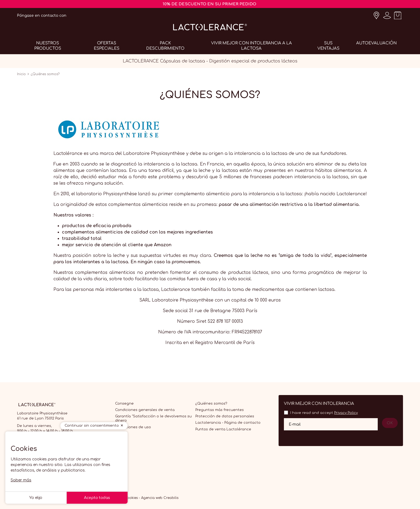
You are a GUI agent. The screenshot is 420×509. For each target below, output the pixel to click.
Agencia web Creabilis (160, 498)
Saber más (21, 480)
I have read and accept (324, 413)
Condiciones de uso (133, 427)
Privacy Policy (346, 413)
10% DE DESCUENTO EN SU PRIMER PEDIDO (209, 4)
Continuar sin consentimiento (92, 426)
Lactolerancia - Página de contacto (228, 423)
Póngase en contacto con (42, 16)
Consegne (124, 404)
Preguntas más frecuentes (220, 410)
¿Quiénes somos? (211, 404)
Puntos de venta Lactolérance (223, 429)
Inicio (21, 74)
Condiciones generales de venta (145, 410)
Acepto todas (97, 498)
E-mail (295, 424)
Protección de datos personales (225, 416)
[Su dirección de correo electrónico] (331, 424)
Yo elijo (36, 498)
